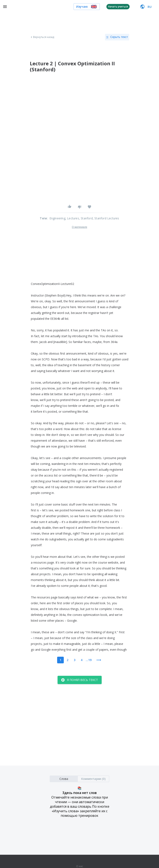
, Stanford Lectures (106, 218)
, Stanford (86, 218)
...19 (89, 660)
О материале (79, 227)
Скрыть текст (117, 37)
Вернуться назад (42, 37)
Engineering (57, 218)
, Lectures (72, 218)
